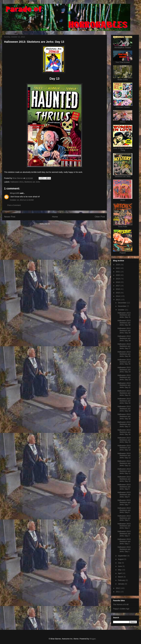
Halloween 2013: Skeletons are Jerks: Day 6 (124, 510)
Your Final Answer (123, 62)
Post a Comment (14, 205)
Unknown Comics (123, 107)
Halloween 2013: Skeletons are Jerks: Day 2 (124, 541)
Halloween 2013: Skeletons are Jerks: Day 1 (124, 549)
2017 (118, 286)
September (123, 556)
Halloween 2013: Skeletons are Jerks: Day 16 (124, 432)
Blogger (92, 639)
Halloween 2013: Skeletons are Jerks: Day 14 (124, 448)
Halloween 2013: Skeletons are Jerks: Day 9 (124, 487)
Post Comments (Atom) (60, 224)
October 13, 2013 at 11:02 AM (22, 200)
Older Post (100, 217)
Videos (123, 122)
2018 (118, 282)
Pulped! (123, 253)
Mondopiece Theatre (123, 47)
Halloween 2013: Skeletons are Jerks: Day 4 (124, 526)
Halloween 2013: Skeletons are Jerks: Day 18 (124, 416)
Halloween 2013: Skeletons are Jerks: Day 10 (124, 479)
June (120, 566)
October (121, 310)
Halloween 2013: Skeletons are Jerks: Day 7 (124, 502)
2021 (118, 272)
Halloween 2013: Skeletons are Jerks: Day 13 (124, 456)
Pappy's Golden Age (121, 609)
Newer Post (10, 217)
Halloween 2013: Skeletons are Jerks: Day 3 (124, 534)
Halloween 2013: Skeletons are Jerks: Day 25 (124, 362)
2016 (118, 289)
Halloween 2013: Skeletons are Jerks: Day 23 (124, 377)
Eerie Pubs (123, 227)
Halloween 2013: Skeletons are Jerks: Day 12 (124, 463)
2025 (118, 265)
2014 (118, 296)
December (122, 303)
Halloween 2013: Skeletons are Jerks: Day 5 (124, 518)
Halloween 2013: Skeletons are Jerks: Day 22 (124, 385)
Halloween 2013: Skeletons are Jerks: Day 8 (124, 495)
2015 (118, 293)
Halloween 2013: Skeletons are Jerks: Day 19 (124, 409)
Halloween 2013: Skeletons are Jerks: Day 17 (124, 424)
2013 (118, 300)
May (120, 570)
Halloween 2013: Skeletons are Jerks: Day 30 (124, 323)
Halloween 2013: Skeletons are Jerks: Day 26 (124, 354)
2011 (118, 592)
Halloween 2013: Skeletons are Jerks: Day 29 (124, 331)
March (121, 577)
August (121, 559)
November (122, 306)
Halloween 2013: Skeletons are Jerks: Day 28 (124, 338)
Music (123, 200)
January (121, 584)
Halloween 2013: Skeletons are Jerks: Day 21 (124, 393)
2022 (118, 268)
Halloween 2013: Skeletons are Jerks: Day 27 (124, 346)
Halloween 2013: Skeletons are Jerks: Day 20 (124, 401)
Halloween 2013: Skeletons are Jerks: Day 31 (124, 315)
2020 (118, 275)
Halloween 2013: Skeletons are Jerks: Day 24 (124, 370)
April (120, 573)
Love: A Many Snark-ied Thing (123, 149)
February (122, 580)
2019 (118, 279)
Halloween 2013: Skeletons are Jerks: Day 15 (124, 440)
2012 (118, 588)
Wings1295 (15, 193)
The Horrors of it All (121, 604)
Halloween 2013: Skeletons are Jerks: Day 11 (124, 471)
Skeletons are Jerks (32, 182)
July (120, 563)
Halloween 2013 (17, 182)
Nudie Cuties (123, 80)
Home (55, 217)
